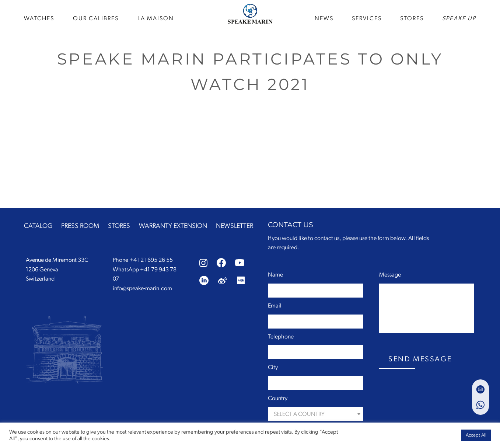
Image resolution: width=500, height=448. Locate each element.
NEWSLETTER (235, 226)
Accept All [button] (476, 435)
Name (275, 275)
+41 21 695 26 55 (151, 260)
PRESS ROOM (80, 226)
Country (278, 398)
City (273, 367)
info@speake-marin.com (142, 288)
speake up (459, 18)
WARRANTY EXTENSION (173, 226)
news (324, 18)
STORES (412, 18)
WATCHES (39, 18)
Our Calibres (96, 18)
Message (390, 275)
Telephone (281, 337)
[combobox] (315, 414)
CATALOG (38, 226)
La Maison (156, 18)
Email (275, 306)
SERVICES (367, 18)
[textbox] (315, 414)
